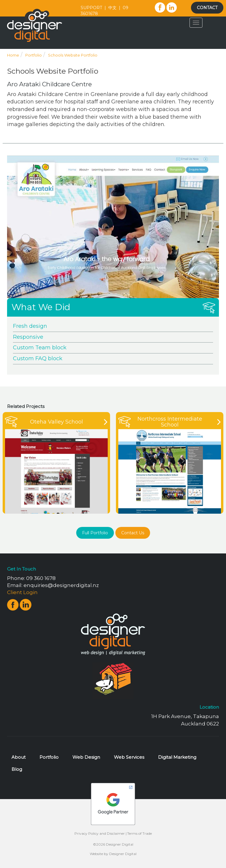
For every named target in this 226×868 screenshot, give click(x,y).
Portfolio (34, 55)
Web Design (86, 757)
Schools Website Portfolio (73, 55)
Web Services (129, 757)
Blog (17, 769)
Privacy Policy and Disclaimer (100, 833)
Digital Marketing (177, 757)
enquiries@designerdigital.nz (61, 585)
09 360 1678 (41, 578)
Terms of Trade (139, 833)
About (19, 757)
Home (13, 55)
